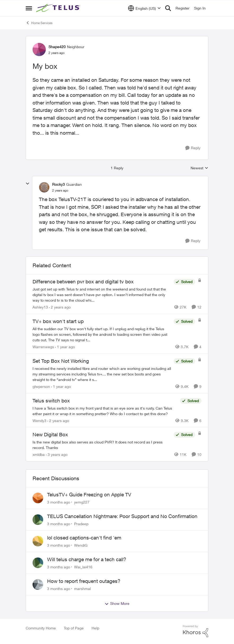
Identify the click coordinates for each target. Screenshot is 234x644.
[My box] (60, 191)
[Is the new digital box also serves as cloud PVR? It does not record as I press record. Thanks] (102, 445)
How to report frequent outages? (84, 581)
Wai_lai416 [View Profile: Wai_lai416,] (83, 567)
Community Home (41, 628)
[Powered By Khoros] (196, 631)
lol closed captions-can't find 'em (84, 538)
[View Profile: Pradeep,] (38, 520)
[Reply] (193, 148)
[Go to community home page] (59, 8)
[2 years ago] (60, 307)
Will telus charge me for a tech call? (87, 559)
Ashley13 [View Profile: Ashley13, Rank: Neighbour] (40, 307)
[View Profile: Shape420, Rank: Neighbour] (39, 49)
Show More (117, 604)
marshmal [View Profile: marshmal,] (82, 588)
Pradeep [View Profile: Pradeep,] (81, 523)
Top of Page (74, 628)
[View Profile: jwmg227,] (38, 498)
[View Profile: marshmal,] (38, 584)
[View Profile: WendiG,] (38, 541)
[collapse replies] (28, 184)
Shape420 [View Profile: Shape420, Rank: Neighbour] (57, 47)
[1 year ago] (65, 347)
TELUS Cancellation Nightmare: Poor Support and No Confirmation (122, 516)
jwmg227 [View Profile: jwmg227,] (82, 502)
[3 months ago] (59, 502)
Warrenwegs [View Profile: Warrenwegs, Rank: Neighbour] (43, 347)
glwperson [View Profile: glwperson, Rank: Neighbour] (41, 386)
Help (95, 628)
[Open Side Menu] (29, 8)
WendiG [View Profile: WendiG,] (81, 545)
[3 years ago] (57, 454)
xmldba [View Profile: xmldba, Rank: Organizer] (39, 454)
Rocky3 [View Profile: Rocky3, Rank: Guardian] (58, 184)
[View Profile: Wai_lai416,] (38, 563)
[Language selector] (144, 8)
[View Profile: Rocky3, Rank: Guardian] (44, 187)
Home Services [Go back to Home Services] (39, 23)
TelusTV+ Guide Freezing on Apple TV (89, 495)
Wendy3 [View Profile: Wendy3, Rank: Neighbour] (39, 420)
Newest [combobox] (199, 168)
